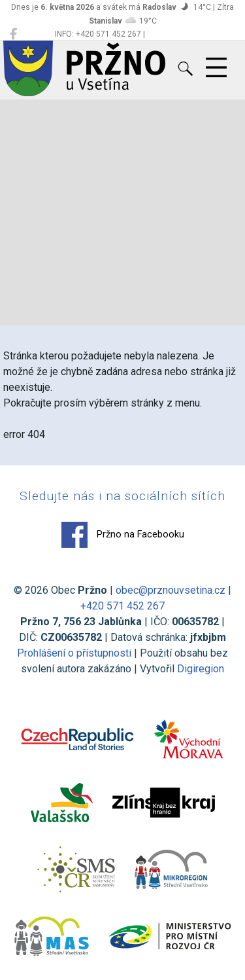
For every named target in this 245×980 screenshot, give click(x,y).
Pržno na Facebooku (123, 535)
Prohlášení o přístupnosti (74, 653)
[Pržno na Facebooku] (13, 34)
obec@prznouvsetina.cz (171, 590)
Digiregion (201, 669)
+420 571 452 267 (122, 606)
